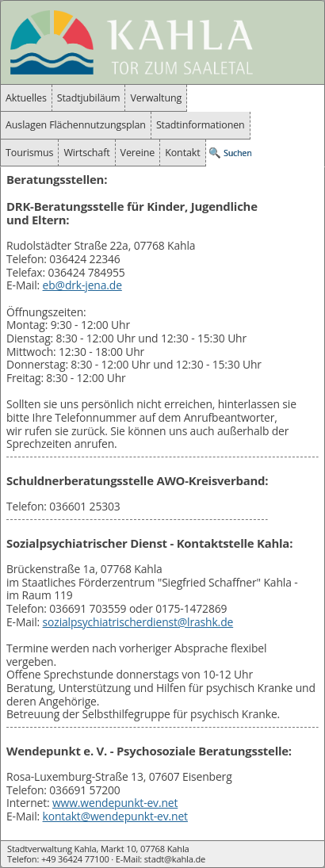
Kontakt (182, 153)
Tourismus (29, 153)
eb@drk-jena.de (82, 285)
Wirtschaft (86, 153)
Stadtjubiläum (89, 98)
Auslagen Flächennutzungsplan (76, 125)
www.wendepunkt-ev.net (115, 803)
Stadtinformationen (201, 125)
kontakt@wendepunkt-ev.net (115, 816)
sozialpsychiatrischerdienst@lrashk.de (138, 622)
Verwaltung (156, 98)
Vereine (138, 153)
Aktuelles (26, 98)
